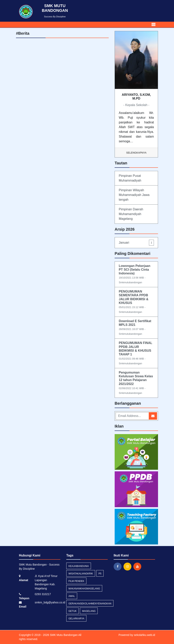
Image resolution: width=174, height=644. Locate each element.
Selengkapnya (136, 153)
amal (72, 596)
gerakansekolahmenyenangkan (90, 604)
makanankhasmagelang (84, 589)
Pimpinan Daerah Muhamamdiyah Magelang (131, 214)
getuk (72, 611)
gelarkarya (76, 619)
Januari (136, 243)
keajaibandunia (79, 566)
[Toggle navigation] (153, 25)
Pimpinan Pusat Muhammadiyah (130, 178)
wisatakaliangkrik (81, 574)
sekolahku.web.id (145, 635)
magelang (89, 611)
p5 (100, 574)
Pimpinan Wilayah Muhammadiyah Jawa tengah (134, 195)
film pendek (76, 581)
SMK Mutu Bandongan (63, 635)
